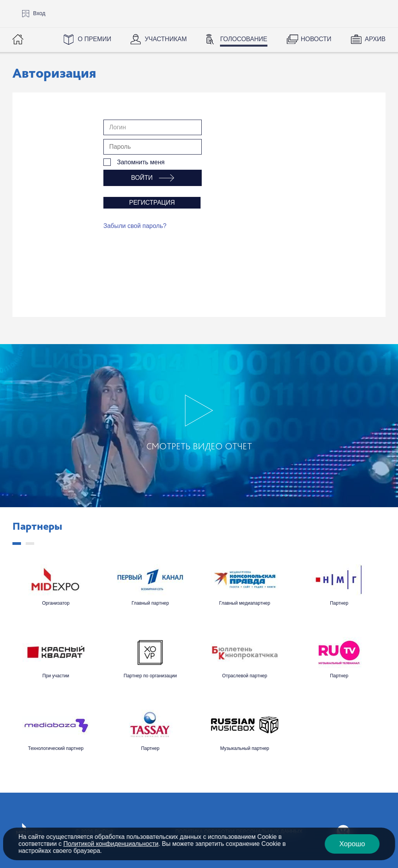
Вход (39, 13)
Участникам (166, 39)
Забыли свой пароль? (135, 226)
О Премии (94, 39)
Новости (316, 39)
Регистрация (152, 203)
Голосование (244, 39)
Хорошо (352, 844)
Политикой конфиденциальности (111, 844)
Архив (375, 39)
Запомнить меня (141, 162)
